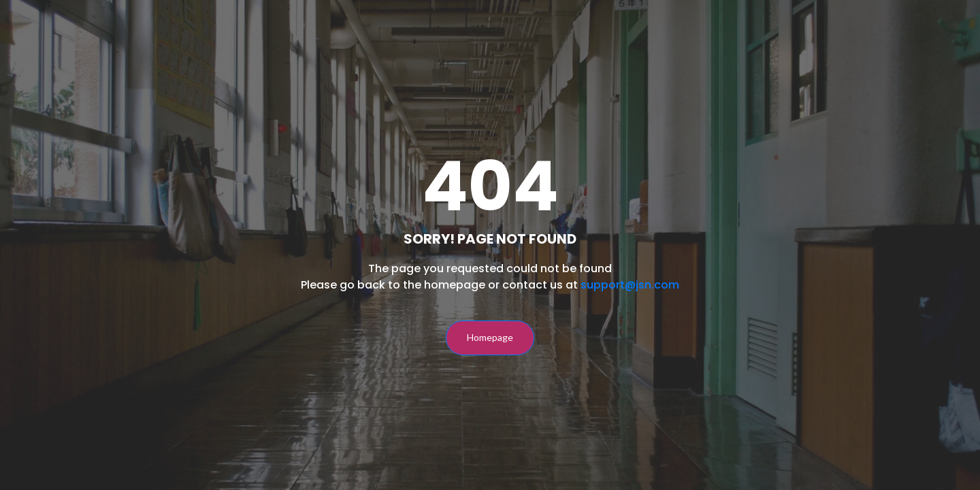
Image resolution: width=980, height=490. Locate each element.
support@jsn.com (630, 285)
